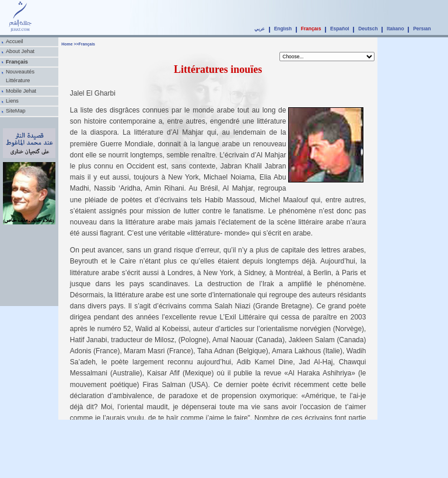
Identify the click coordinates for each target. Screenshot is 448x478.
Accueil (15, 41)
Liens (12, 101)
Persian (422, 29)
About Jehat (20, 51)
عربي (260, 29)
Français (311, 29)
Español (340, 29)
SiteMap (16, 111)
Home (67, 44)
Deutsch (368, 29)
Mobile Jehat (21, 91)
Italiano (395, 29)
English (283, 29)
